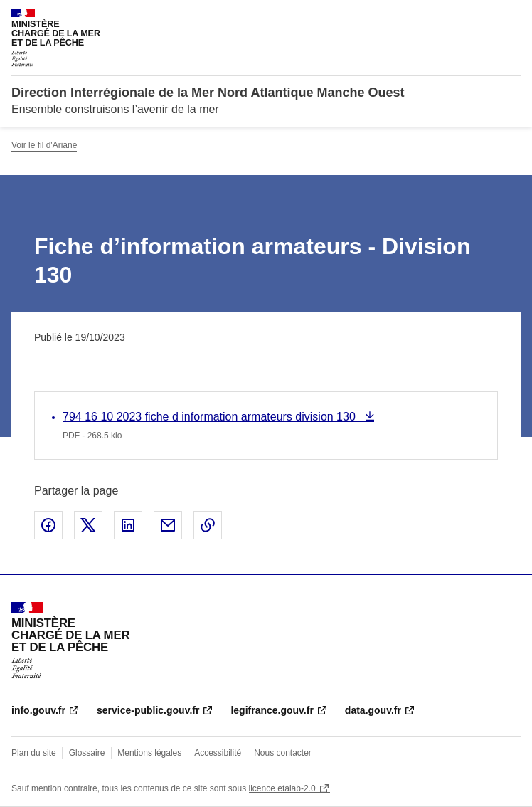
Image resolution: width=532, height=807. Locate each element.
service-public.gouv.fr (148, 710)
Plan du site (34, 753)
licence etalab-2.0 (282, 788)
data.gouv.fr (373, 710)
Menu (512, 17)
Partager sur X (88, 525)
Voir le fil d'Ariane (44, 145)
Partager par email (168, 525)
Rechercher (484, 17)
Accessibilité (218, 753)
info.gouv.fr (38, 710)
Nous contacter (283, 753)
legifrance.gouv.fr (272, 710)
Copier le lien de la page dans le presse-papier (208, 525)
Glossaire (87, 753)
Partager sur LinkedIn (128, 525)
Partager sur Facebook (48, 525)
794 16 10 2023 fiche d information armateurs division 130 (211, 417)
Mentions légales (149, 753)
